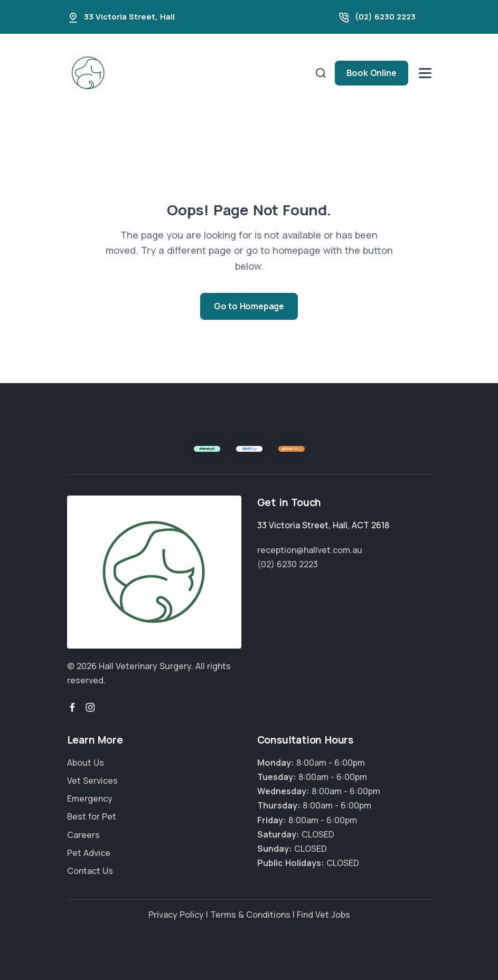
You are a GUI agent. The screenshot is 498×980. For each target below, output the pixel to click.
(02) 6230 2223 (385, 17)
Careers (83, 835)
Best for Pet (92, 816)
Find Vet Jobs (323, 915)
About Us (86, 763)
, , (323, 525)
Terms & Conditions (250, 915)
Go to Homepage (249, 306)
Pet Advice (89, 853)
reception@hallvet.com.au (310, 550)
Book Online (372, 73)
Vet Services (92, 781)
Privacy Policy (176, 915)
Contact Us (90, 871)
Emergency (90, 798)
